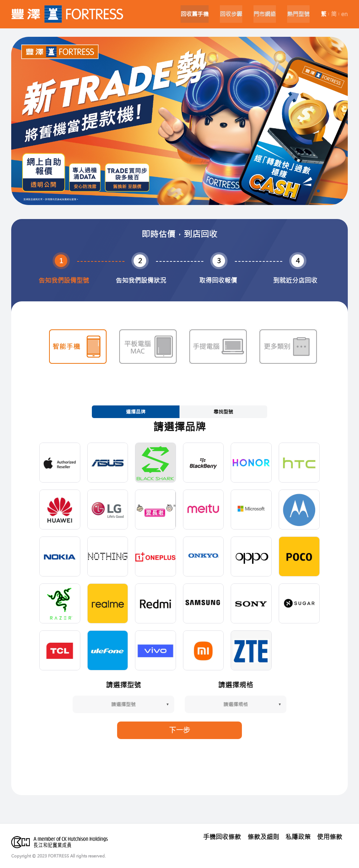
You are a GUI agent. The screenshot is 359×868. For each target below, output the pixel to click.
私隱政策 (299, 836)
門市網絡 (262, 14)
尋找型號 (223, 411)
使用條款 (330, 836)
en (344, 14)
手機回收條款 (224, 836)
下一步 (179, 729)
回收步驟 (227, 14)
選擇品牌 (136, 411)
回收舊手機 (189, 14)
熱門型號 (297, 14)
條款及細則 (265, 836)
